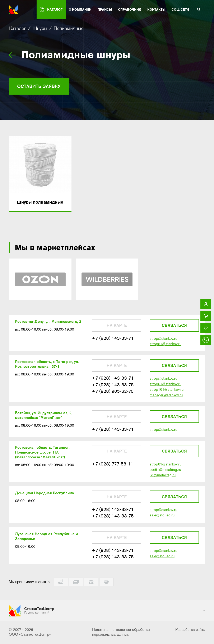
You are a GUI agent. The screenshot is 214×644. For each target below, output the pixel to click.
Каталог (17, 28)
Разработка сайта (190, 630)
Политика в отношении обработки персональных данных (121, 633)
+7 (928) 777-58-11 (113, 466)
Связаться (174, 326)
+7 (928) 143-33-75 (113, 386)
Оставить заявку (41, 86)
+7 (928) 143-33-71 (113, 339)
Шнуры (40, 28)
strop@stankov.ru (163, 340)
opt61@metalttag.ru (165, 472)
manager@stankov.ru (166, 397)
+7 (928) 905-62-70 (113, 393)
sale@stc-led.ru (162, 518)
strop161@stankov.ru (167, 391)
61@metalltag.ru (163, 478)
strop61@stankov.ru (166, 345)
